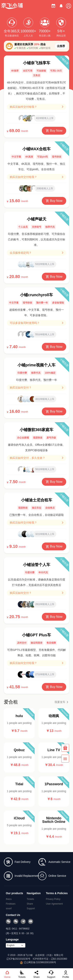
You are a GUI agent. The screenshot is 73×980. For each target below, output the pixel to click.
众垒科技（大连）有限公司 (49, 955)
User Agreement (54, 904)
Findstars (11, 904)
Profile (66, 974)
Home (7, 974)
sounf (9, 908)
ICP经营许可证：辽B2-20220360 (50, 959)
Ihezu (9, 899)
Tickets (30, 899)
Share (30, 904)
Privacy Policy (53, 899)
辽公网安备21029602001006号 (38, 963)
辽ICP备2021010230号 (18, 959)
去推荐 (61, 46)
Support (31, 908)
